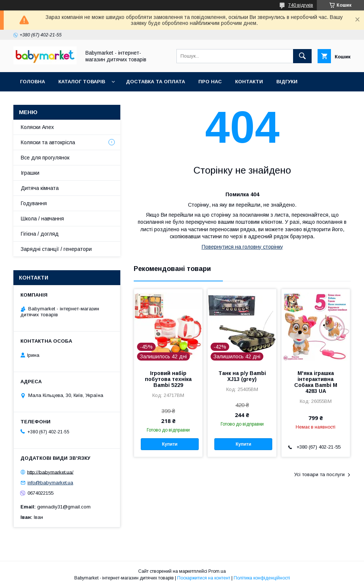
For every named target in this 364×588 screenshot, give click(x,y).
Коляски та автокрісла (48, 142)
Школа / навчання (42, 219)
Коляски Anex (37, 127)
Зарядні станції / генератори (56, 249)
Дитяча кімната (40, 188)
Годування (34, 203)
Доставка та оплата (155, 82)
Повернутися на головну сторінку (242, 247)
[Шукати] (302, 56)
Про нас (210, 82)
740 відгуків (301, 5)
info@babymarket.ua (50, 483)
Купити (170, 444)
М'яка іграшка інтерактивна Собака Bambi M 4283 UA (316, 382)
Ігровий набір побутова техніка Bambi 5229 (168, 379)
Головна (32, 82)
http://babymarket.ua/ (50, 472)
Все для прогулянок (45, 158)
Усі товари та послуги (319, 474)
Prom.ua (217, 571)
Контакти (249, 82)
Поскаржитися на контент (204, 578)
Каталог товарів (82, 82)
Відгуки (287, 82)
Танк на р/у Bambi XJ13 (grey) (242, 376)
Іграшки (30, 173)
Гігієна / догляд (40, 234)
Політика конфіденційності (262, 578)
